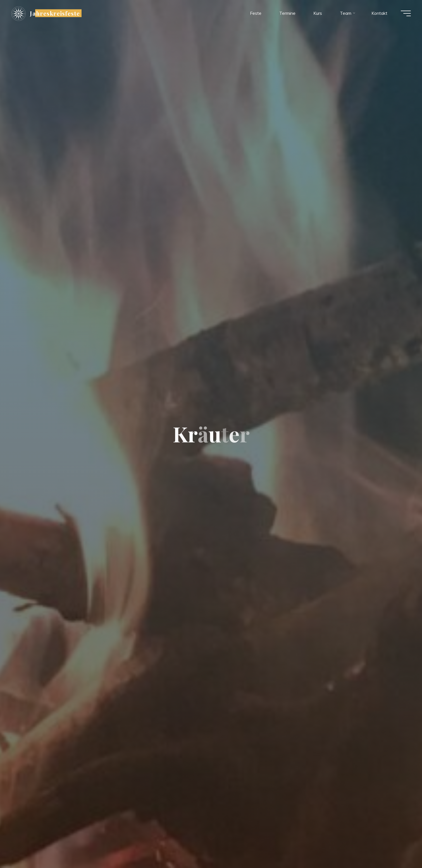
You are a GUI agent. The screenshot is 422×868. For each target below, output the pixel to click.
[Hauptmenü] (406, 13)
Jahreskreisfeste (55, 13)
